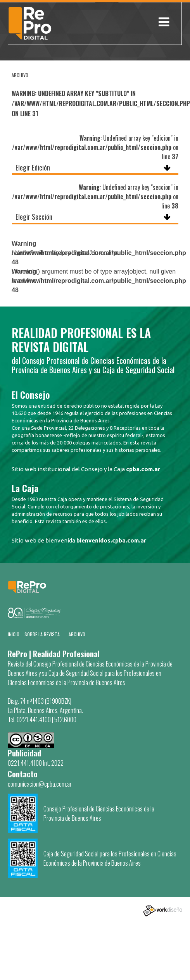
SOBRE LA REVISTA (42, 634)
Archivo (77, 634)
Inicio (14, 634)
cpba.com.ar (143, 469)
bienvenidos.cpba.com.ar (111, 540)
